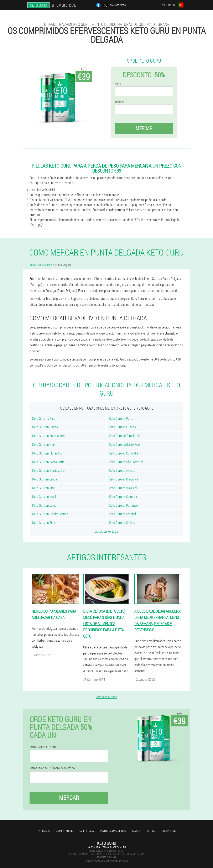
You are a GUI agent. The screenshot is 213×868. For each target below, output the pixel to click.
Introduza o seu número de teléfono (52, 768)
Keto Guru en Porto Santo (48, 436)
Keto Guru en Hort (44, 444)
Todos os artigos (106, 697)
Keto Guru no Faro (44, 418)
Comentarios (64, 831)
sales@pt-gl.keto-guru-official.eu (107, 847)
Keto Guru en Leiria (44, 505)
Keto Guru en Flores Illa (47, 453)
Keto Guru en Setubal (122, 514)
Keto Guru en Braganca (124, 479)
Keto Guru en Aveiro (122, 470)
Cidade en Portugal (106, 531)
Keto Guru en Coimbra (123, 497)
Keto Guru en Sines (44, 523)
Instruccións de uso (113, 831)
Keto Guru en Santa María (48, 462)
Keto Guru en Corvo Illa (123, 453)
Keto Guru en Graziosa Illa (48, 470)
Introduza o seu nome (43, 747)
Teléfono (120, 102)
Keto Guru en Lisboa (45, 427)
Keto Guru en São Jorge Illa (126, 462)
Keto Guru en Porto (121, 418)
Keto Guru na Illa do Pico (124, 444)
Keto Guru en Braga (45, 479)
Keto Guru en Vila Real (123, 488)
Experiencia (86, 831)
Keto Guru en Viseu (44, 488)
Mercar (144, 128)
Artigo (151, 831)
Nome (118, 84)
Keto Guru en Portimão (123, 505)
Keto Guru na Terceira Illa (125, 436)
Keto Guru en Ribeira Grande (50, 514)
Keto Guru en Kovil (44, 497)
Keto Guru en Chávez (122, 523)
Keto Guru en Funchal (123, 427)
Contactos (169, 831)
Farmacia (44, 831)
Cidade (137, 831)
